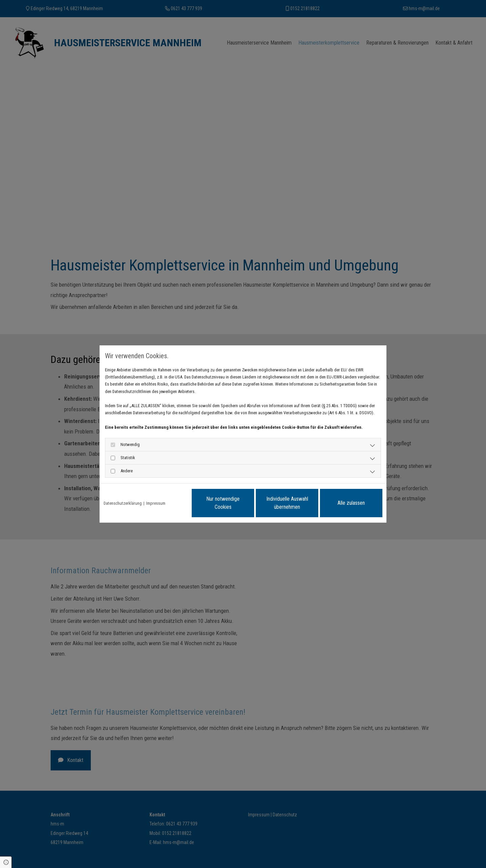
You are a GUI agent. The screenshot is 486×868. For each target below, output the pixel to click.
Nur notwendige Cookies (223, 503)
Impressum (156, 503)
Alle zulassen (351, 503)
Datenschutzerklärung (123, 503)
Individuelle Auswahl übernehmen (287, 503)
